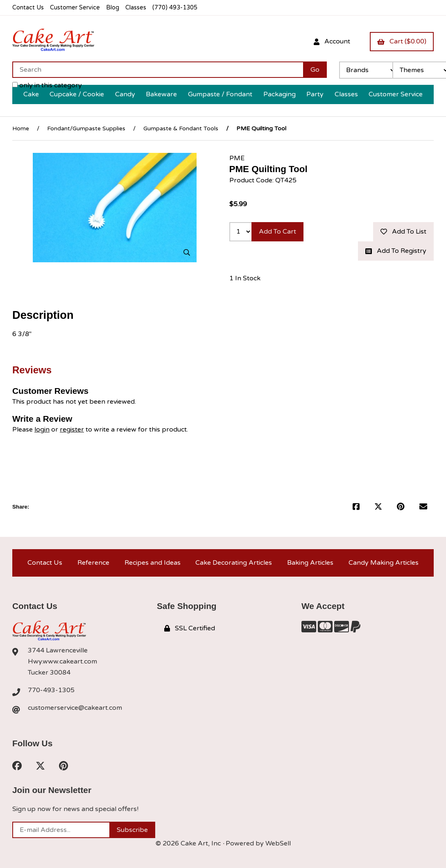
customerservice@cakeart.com (75, 708)
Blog (113, 8)
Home (21, 128)
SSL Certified (190, 628)
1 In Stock (245, 278)
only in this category (47, 85)
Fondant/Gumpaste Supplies (86, 128)
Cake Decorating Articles (234, 563)
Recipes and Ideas (153, 563)
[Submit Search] (315, 70)
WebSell (278, 843)
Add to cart (277, 232)
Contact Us (28, 8)
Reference (93, 563)
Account (332, 41)
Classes (136, 8)
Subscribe (132, 830)
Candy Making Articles (384, 563)
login (42, 429)
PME (237, 158)
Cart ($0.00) (402, 41)
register (72, 429)
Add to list (403, 232)
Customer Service (75, 8)
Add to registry (396, 251)
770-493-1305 (51, 690)
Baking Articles (310, 563)
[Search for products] (158, 70)
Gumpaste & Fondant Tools (181, 128)
